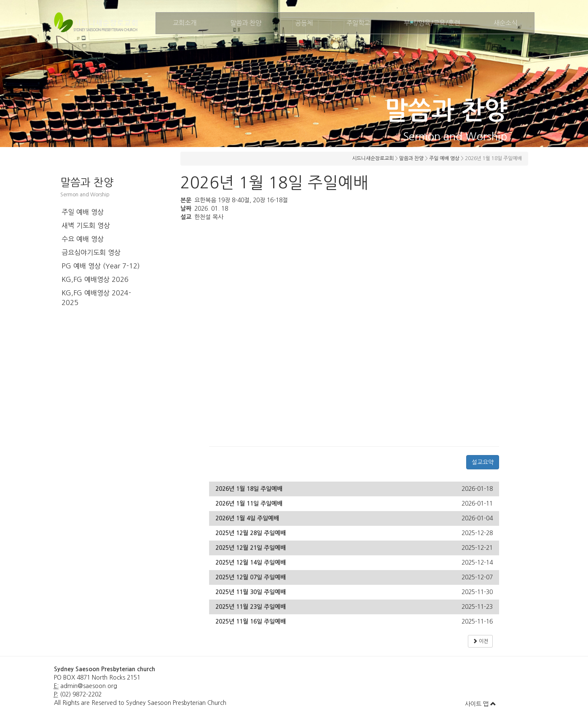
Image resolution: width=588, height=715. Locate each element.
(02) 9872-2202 (81, 694)
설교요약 (483, 462)
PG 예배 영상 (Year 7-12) (101, 266)
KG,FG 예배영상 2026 (95, 279)
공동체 (304, 23)
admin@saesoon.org (89, 686)
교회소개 (185, 23)
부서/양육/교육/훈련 (432, 23)
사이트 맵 (481, 704)
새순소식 (505, 23)
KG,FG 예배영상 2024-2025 (96, 298)
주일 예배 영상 (83, 212)
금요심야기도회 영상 (91, 252)
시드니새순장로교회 (373, 158)
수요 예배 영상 (83, 239)
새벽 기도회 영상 (86, 225)
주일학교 (358, 23)
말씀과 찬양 (246, 23)
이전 (480, 641)
